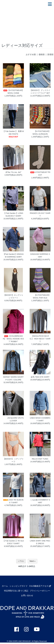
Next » (33, 561)
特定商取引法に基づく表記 (16, 591)
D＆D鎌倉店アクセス (40, 586)
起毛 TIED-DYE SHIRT (40, 377)
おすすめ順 (31, 54)
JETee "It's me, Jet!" (13, 172)
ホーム (5, 586)
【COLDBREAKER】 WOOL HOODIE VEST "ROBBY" (13, 339)
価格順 (42, 54)
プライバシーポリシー (40, 591)
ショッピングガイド (19, 586)
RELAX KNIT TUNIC (40, 459)
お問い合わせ (27, 595)
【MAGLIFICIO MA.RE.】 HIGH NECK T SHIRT (40, 339)
